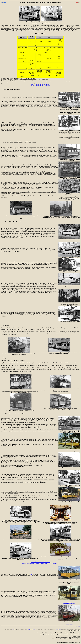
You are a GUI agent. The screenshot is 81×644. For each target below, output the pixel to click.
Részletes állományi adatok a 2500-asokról (41, 84)
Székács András (58, 629)
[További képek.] (69, 624)
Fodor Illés (14, 629)
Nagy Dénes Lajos (31, 629)
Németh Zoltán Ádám (76, 627)
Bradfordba (30, 574)
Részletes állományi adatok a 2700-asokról (41, 86)
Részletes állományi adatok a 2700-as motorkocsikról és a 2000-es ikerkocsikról (40, 563)
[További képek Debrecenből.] (69, 603)
